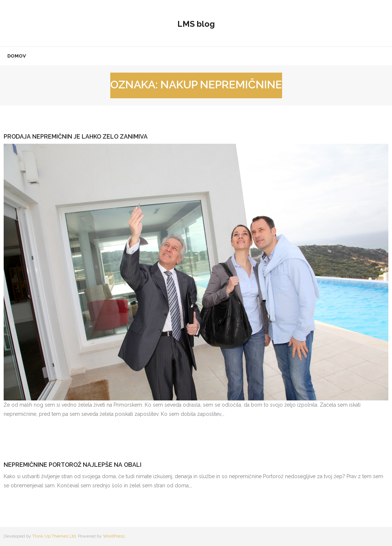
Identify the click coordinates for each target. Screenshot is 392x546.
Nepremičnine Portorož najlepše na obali (73, 465)
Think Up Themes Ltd (54, 536)
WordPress (114, 536)
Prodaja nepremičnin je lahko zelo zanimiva (76, 137)
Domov (17, 56)
